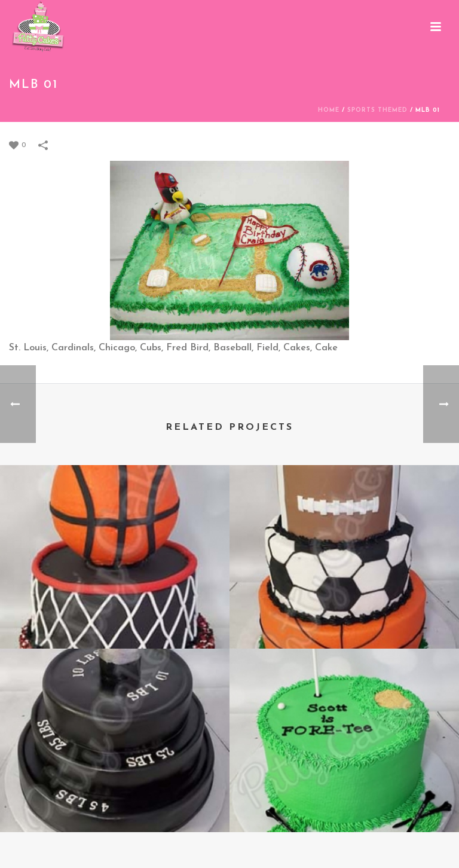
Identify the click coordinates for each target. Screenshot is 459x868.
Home (329, 110)
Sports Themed (377, 110)
